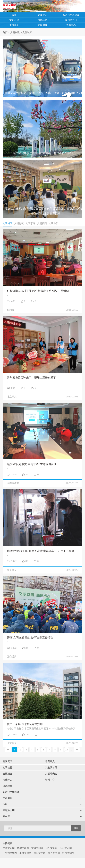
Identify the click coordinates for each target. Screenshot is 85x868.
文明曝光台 (51, 774)
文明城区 (27, 32)
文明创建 (14, 20)
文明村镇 (19, 223)
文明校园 (42, 223)
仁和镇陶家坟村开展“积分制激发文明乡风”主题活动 (38, 291)
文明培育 (7, 767)
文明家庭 (30, 223)
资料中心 (71, 25)
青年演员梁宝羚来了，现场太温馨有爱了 (31, 378)
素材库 (6, 816)
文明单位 (54, 223)
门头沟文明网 (10, 853)
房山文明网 (40, 853)
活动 (5, 804)
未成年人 (14, 25)
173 (27, 734)
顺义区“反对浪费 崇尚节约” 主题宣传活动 (32, 464)
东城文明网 (37, 848)
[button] (79, 68)
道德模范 (42, 20)
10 (66, 750)
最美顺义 (50, 761)
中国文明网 (9, 848)
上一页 (8, 750)
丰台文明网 (25, 853)
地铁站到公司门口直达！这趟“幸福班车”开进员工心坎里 (41, 551)
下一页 (77, 750)
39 (27, 561)
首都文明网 (23, 848)
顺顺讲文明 (9, 810)
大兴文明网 (54, 853)
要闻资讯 (42, 15)
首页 (14, 15)
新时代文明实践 (71, 15)
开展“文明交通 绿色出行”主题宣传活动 (30, 638)
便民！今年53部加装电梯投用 (25, 724)
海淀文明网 (66, 848)
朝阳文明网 (52, 848)
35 (27, 474)
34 (27, 648)
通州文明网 (68, 853)
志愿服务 (42, 25)
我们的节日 (71, 20)
